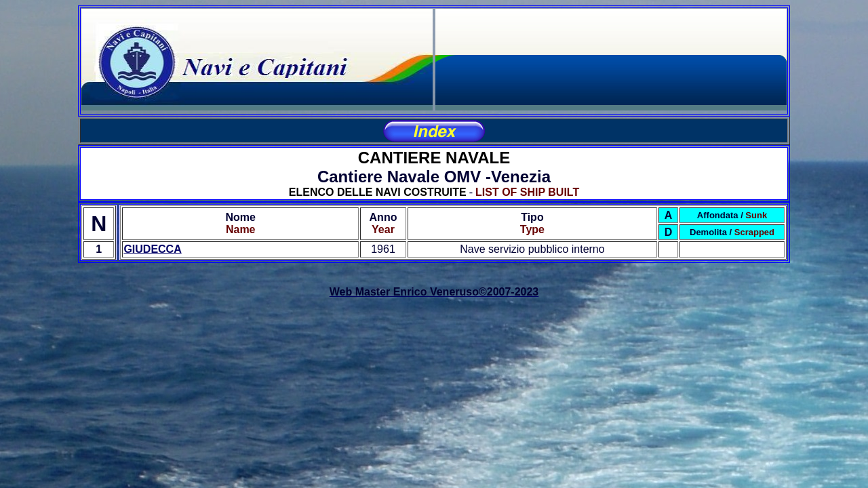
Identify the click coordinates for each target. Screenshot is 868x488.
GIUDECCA (152, 249)
